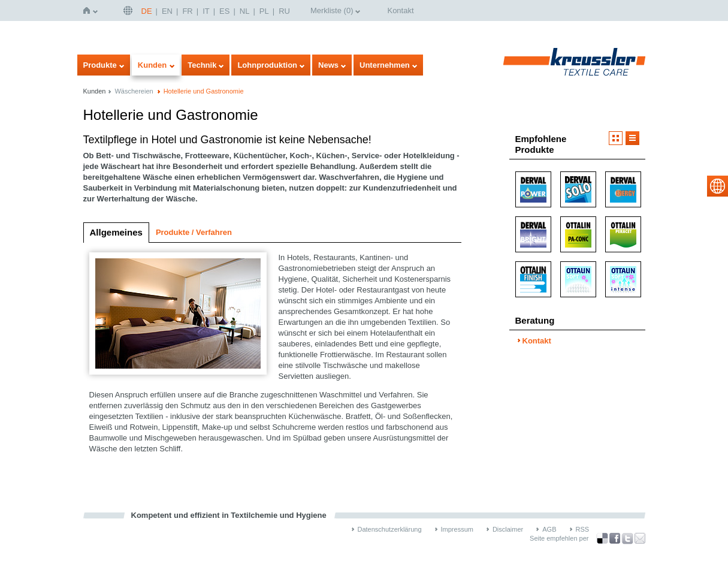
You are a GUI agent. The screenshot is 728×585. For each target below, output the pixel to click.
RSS (583, 529)
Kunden (152, 65)
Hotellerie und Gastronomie (204, 91)
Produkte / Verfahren (194, 232)
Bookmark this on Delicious (602, 538)
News (328, 65)
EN (167, 11)
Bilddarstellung (616, 138)
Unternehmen (385, 65)
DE (147, 11)
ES (224, 11)
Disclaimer (508, 529)
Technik (202, 65)
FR (187, 11)
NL (245, 11)
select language (718, 186)
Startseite (89, 10)
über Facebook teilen (615, 539)
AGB (549, 529)
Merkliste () (332, 10)
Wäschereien (134, 91)
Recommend (640, 538)
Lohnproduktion (267, 65)
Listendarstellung (632, 138)
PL (264, 11)
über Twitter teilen (627, 539)
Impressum (457, 529)
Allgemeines (116, 232)
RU (284, 11)
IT (206, 11)
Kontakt (400, 10)
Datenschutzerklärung (390, 529)
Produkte (100, 65)
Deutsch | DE (129, 10)
